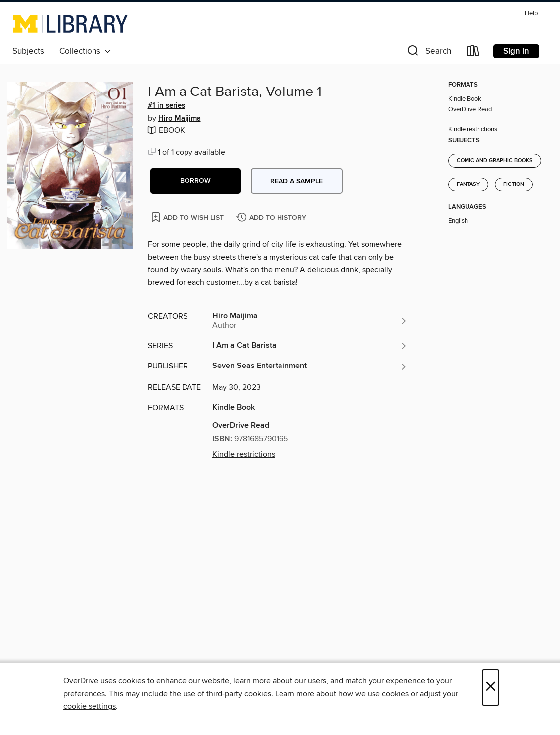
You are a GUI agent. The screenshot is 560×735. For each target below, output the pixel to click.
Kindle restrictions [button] (244, 454)
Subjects (28, 51)
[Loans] (473, 53)
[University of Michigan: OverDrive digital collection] (70, 24)
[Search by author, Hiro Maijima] (310, 321)
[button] (428, 53)
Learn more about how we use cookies (342, 694)
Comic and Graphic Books (495, 161)
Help (531, 14)
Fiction (514, 184)
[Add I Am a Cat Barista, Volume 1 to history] (273, 218)
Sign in (516, 51)
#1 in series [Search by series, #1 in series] (166, 106)
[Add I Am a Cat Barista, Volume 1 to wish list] (188, 217)
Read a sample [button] (296, 181)
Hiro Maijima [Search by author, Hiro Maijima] (180, 119)
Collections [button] (85, 51)
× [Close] (491, 688)
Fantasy (468, 184)
